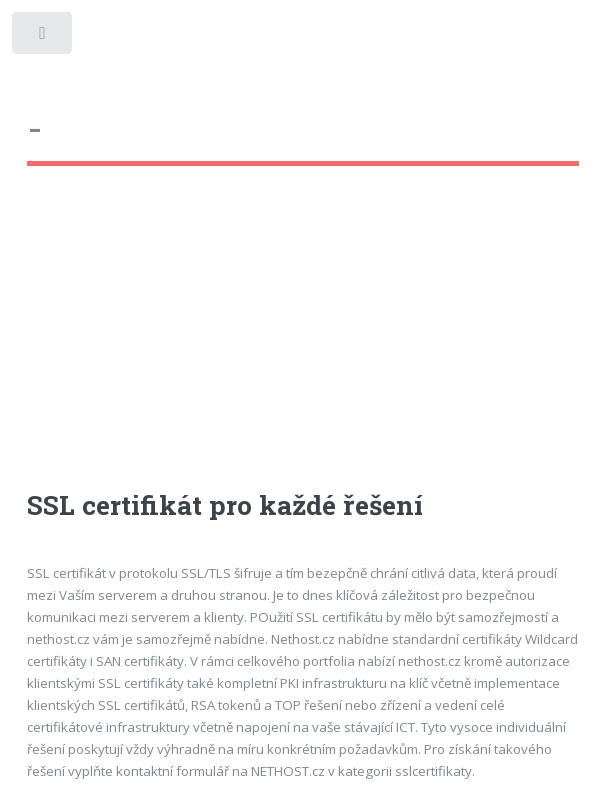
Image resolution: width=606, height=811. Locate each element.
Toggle (43, 37)
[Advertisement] (303, 346)
